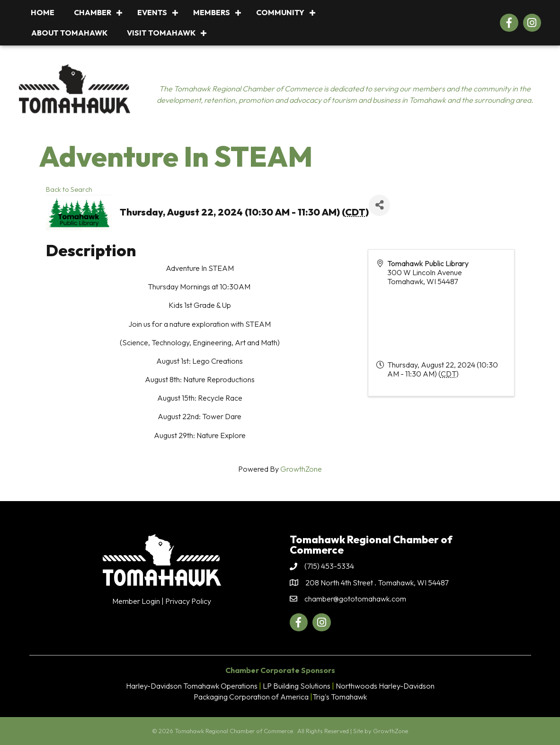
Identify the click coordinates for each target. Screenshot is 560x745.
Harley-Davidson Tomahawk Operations (192, 686)
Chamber (93, 12)
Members (212, 12)
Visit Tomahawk (161, 33)
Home (43, 12)
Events (152, 12)
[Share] (379, 205)
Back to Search (69, 189)
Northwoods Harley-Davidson (385, 686)
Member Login (136, 601)
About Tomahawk (69, 33)
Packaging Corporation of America (251, 697)
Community (280, 12)
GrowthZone (301, 469)
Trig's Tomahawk (340, 697)
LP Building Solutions (297, 686)
